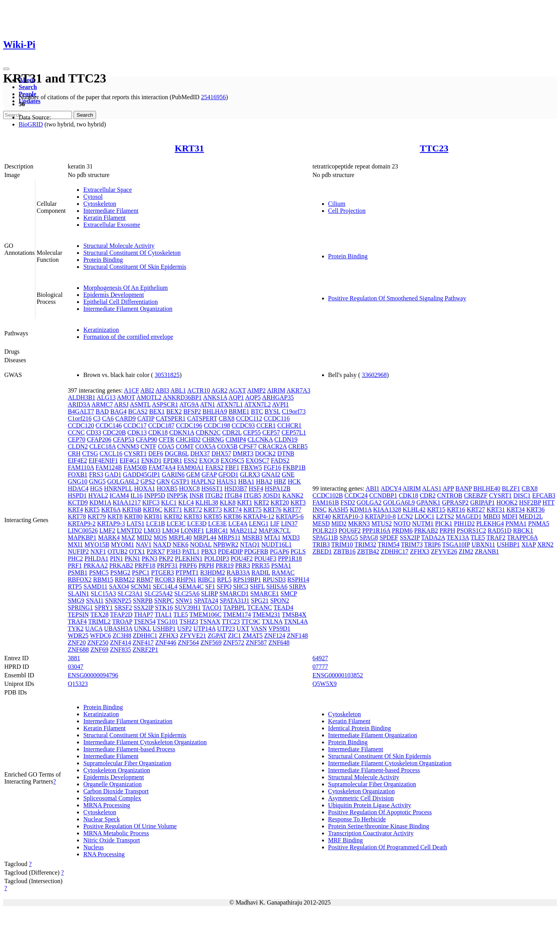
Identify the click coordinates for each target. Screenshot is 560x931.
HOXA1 (145, 488)
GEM (193, 474)
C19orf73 (294, 411)
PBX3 (209, 551)
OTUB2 (117, 551)
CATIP (146, 418)
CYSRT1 (136, 453)
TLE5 (181, 615)
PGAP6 (279, 551)
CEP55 (252, 432)
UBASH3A (118, 629)
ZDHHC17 (395, 551)
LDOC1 (425, 516)
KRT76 (272, 509)
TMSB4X (294, 615)
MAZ (128, 537)
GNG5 (97, 481)
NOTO (402, 523)
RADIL (261, 572)
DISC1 (522, 495)
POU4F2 (242, 558)
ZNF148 (297, 636)
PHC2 (75, 558)
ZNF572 (234, 643)
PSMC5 (99, 572)
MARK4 (109, 537)
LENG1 (259, 523)
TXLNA (272, 622)
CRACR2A (272, 446)
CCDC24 (356, 495)
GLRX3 (250, 474)
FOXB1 (78, 474)
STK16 (164, 608)
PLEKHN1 (189, 558)
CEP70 (76, 439)
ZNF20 (77, 643)
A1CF (132, 390)
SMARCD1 (234, 593)
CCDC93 (243, 425)
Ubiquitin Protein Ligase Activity (370, 805)
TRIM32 (365, 544)
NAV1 (144, 544)
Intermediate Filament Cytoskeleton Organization (145, 742)
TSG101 (168, 622)
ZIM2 (466, 551)
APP (448, 488)
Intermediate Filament (111, 211)
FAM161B (326, 502)
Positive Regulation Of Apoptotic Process (380, 812)
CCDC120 (81, 425)
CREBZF (476, 495)
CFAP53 (123, 439)
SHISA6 (277, 586)
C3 (97, 418)
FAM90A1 (190, 467)
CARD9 (125, 418)
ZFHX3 (169, 636)
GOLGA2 (369, 502)
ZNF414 (121, 643)
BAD (102, 411)
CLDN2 (78, 446)
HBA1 (246, 481)
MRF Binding (346, 840)
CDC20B (114, 432)
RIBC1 (207, 579)
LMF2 (108, 530)
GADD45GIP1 (142, 474)
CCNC (76, 432)
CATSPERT (202, 418)
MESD (321, 523)
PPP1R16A (376, 530)
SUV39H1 (188, 608)
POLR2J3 (325, 530)
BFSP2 (192, 411)
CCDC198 (217, 425)
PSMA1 (281, 565)
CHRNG (213, 439)
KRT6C (153, 509)
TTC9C (251, 622)
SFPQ (224, 586)
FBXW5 (252, 467)
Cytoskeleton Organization (117, 770)
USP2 (185, 629)
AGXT (237, 390)
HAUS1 (227, 481)
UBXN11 (483, 544)
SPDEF (389, 537)
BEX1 (157, 411)
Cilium (337, 204)
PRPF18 (145, 565)
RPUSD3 (274, 579)
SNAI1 (95, 601)
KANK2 (293, 495)
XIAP (529, 544)
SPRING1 (80, 608)
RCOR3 (165, 579)
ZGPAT (217, 636)
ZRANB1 (487, 551)
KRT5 (92, 509)
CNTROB (450, 495)
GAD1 (113, 474)
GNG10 (78, 481)
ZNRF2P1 (145, 650)
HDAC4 (78, 488)
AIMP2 (256, 390)
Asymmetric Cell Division (361, 798)
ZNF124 (275, 636)
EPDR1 (173, 460)
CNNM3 (128, 446)
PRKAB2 (121, 565)
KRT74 (233, 509)
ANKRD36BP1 (182, 397)
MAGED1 (468, 516)
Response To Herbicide (357, 819)
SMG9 (76, 601)
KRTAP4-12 (259, 516)
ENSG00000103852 (338, 675)
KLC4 (186, 502)
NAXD (162, 544)
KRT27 (476, 509)
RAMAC (283, 572)
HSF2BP (530, 502)
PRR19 (224, 565)
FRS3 (96, 474)
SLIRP (209, 593)
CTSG (90, 453)
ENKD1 (151, 460)
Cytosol (93, 197)
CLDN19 (286, 439)
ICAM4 (119, 495)
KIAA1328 (387, 509)
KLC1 (169, 502)
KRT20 (280, 502)
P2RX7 (156, 551)
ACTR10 (199, 390)
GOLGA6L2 (123, 481)
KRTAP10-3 (348, 516)
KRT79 (97, 516)
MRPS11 (229, 537)
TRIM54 (388, 544)
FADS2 (280, 460)
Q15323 (78, 684)
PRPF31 (167, 565)
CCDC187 (161, 425)
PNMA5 (539, 523)
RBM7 (145, 579)
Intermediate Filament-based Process (129, 749)
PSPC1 (141, 572)
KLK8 (228, 502)
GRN (163, 481)
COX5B (227, 446)
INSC (320, 509)
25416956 (213, 97)
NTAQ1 (250, 544)
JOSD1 (272, 495)
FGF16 (272, 467)
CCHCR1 (289, 425)
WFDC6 (100, 636)
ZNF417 (143, 643)
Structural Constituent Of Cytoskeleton (132, 253)
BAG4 (119, 411)
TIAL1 (163, 615)
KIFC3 (151, 502)
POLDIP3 (217, 558)
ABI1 (373, 488)
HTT (549, 502)
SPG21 (260, 601)
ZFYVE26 (444, 551)
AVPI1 (281, 404)
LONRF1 (192, 530)
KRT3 (298, 502)
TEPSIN (78, 615)
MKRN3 (359, 523)
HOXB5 (167, 488)
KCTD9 (78, 502)
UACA (94, 629)
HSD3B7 (236, 488)
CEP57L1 (294, 432)
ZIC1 (234, 636)
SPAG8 (369, 537)
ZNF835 (121, 650)
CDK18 (158, 432)
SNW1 (184, 601)
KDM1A (100, 502)
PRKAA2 (96, 565)
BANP (464, 488)
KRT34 (515, 509)
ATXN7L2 (257, 404)
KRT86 (233, 516)
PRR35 (261, 565)
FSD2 (348, 502)
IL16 (137, 495)
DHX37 (200, 453)
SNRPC (164, 601)
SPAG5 (349, 537)
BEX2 (174, 411)
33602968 (374, 375)
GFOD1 (228, 474)
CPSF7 (248, 446)
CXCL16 (111, 453)
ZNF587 (256, 643)
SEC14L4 (165, 586)
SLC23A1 (130, 593)
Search (28, 87)
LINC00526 (83, 530)
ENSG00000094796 (93, 675)
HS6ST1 (212, 488)
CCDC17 (135, 425)
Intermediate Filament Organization (128, 309)
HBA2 (264, 481)
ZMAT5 (253, 636)
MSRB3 (252, 537)
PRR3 (243, 565)
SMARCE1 (264, 593)
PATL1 (191, 551)
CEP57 (271, 432)
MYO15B (97, 544)
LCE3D (197, 523)
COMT (185, 446)
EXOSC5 (233, 460)
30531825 (167, 375)
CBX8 (227, 418)
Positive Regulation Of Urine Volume (130, 826)
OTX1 (137, 551)
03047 (75, 667)
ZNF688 (78, 650)
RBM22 (125, 579)
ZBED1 (322, 551)
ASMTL (140, 404)
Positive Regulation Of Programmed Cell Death (388, 847)
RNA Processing (104, 854)
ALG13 (106, 397)
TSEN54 (145, 622)
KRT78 (77, 516)
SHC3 (241, 586)
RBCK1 (523, 530)
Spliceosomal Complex (112, 798)
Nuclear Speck (101, 819)
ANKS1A (215, 397)
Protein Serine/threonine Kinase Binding (379, 826)
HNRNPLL (118, 488)
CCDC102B (328, 495)
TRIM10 (342, 544)
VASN (259, 629)
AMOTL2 (149, 397)
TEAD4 (283, 608)
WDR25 (78, 636)
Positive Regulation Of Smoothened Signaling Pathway (397, 298)
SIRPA (297, 586)
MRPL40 (180, 537)
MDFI (510, 516)
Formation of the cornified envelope (128, 337)
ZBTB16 (344, 551)
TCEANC (260, 608)
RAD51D (500, 530)
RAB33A (238, 572)
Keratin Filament (104, 218)
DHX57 (221, 453)
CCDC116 (277, 418)
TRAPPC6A (522, 537)
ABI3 (163, 390)
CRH (74, 453)
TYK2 (76, 629)
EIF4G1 (130, 460)
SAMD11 (96, 586)
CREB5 (298, 446)
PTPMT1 (187, 572)
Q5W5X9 (325, 684)
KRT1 (245, 502)
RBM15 (103, 579)
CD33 (94, 432)
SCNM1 (141, 586)
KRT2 (262, 502)
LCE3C (176, 523)
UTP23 (226, 629)
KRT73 (213, 509)
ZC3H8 (122, 636)
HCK (294, 481)
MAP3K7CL (275, 530)
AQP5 (253, 397)
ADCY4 (391, 488)
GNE (288, 474)
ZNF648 (279, 643)
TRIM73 (412, 544)
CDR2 (428, 495)
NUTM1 (423, 523)
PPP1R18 (290, 558)
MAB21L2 (243, 530)
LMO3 (152, 530)
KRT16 (456, 509)
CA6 (108, 418)
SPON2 (280, 601)
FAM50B (135, 467)
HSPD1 (77, 495)
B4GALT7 (81, 411)
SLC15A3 (103, 593)
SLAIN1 (78, 593)
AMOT (126, 397)
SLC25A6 (187, 593)
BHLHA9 (215, 411)
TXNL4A (296, 622)
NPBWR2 (226, 544)
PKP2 (166, 558)
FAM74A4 (162, 467)
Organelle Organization (112, 784)
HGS (96, 488)
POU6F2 (350, 530)
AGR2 (219, 390)
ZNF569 (211, 643)
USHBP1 (164, 629)
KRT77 (292, 509)
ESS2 (191, 460)
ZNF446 (166, 643)
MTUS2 (381, 523)
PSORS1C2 (471, 530)
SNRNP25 (118, 601)
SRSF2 (123, 608)
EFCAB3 (544, 495)
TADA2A (433, 537)
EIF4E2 (77, 460)
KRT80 (133, 516)
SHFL (258, 586)
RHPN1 (186, 579)
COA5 (166, 446)
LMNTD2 (129, 530)
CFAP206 (99, 439)
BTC (257, 411)
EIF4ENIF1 (103, 460)
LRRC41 (217, 530)
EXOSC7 (257, 460)
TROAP (122, 622)
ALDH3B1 (81, 397)
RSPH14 (298, 579)
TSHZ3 (189, 622)
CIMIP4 (236, 439)
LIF (275, 523)
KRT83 (193, 516)
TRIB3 (321, 544)
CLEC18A (103, 446)
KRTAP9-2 (82, 523)
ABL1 (178, 390)
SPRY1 (104, 608)
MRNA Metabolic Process (116, 833)
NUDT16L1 (276, 544)
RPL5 (224, 579)
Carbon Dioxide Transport (116, 791)
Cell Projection (347, 211)
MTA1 (272, 537)
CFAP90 (146, 439)
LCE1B (156, 523)
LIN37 (290, 523)
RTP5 (75, 586)
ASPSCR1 (165, 404)
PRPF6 (188, 565)
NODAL (201, 544)
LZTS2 (445, 516)
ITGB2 (214, 495)
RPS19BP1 (247, 579)
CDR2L (232, 432)
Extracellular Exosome (112, 225)
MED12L (531, 516)
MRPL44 (205, 537)
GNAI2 (271, 474)
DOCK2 (265, 453)
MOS (160, 537)
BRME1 (239, 411)
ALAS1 (432, 488)
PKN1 (132, 558)
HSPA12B (278, 488)
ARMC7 (102, 404)
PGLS (298, 551)
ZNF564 (188, 643)
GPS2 (148, 481)
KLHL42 (414, 509)
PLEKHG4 (490, 523)
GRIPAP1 (482, 502)
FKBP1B (294, 467)
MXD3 (291, 537)
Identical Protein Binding (360, 728)
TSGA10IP (456, 544)
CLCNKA (260, 439)
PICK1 (444, 523)
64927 (320, 658)
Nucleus (93, 847)
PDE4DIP (230, 551)
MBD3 (492, 516)
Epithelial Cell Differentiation (121, 302)
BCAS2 (138, 411)
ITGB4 (233, 495)
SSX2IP (144, 608)
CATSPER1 (171, 418)
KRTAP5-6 (290, 516)
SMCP (289, 593)
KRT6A (111, 509)
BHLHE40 (487, 488)
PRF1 (75, 565)
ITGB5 (252, 495)
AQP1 (236, 397)
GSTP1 (180, 481)
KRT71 (173, 509)
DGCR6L (177, 453)
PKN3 (149, 558)
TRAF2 (496, 537)
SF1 (210, 586)
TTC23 (434, 148)
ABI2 (147, 390)
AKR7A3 (298, 390)
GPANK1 (429, 502)
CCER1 (266, 425)
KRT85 (213, 516)
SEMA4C (191, 586)
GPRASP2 (455, 502)
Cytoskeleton (100, 204)
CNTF (148, 446)
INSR (196, 495)
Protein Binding (103, 260)
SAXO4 (119, 586)
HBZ (280, 481)
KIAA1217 (127, 502)
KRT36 (535, 509)
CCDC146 (109, 425)
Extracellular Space (108, 190)
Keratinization (101, 330)
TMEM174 (237, 615)
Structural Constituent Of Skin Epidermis (135, 267)
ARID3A (79, 404)
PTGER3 (163, 572)
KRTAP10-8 (380, 516)
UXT (243, 629)
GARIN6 (173, 474)
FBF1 (232, 467)
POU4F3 (265, 558)
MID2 (144, 537)
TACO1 (212, 608)
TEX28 (99, 615)
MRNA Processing (107, 805)
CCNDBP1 (383, 495)
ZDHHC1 (145, 636)
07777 (320, 667)
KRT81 (153, 516)
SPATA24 (206, 601)
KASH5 (338, 509)
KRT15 (436, 509)
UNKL (142, 629)
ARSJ (121, 404)
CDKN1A (182, 432)
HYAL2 (98, 495)
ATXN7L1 (229, 404)
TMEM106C (206, 615)
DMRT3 (243, 453)
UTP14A (204, 629)
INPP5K (177, 495)
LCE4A (238, 523)
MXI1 (75, 544)
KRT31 (189, 148)
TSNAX (210, 622)
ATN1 (207, 404)
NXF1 (98, 551)
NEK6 (181, 544)
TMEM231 (266, 615)
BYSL (272, 411)
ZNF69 (99, 650)
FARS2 (214, 467)
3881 (74, 658)
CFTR (166, 439)
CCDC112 (249, 418)
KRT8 (115, 516)
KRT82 (173, 516)
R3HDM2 (213, 572)
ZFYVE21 (193, 636)
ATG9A (189, 404)
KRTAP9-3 (111, 523)
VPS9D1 (279, 629)
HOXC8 (189, 488)
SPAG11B (325, 537)
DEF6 (156, 453)
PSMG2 (121, 572)
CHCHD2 (188, 439)
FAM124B (109, 467)
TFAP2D (121, 615)
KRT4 (75, 509)
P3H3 (173, 551)
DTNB (286, 453)
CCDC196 (189, 425)
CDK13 (137, 432)
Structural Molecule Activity (119, 246)
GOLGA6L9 (399, 502)
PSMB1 (78, 572)
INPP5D (155, 495)
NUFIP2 (78, 551)
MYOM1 (122, 544)
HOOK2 (507, 502)
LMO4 (171, 530)
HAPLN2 (203, 481)
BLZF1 (511, 488)
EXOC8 (209, 460)
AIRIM (276, 390)
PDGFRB (256, 551)
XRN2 (545, 544)
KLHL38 (207, 502)
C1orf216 (80, 418)
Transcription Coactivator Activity (371, 833)
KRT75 (253, 509)
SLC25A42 (158, 593)
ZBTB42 (368, 551)
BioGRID (31, 124)
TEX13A (458, 537)
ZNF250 (98, 643)
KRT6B (132, 509)
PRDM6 (402, 530)
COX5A (205, 446)
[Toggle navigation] (6, 69)
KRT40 (322, 516)
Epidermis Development (114, 295)
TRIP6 (433, 544)
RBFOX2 (80, 579)
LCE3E (217, 523)
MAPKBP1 (82, 537)
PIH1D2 (464, 523)
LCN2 (405, 516)
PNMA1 (516, 523)
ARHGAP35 (278, 397)
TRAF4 (77, 622)
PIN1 (117, 558)
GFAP (209, 474)
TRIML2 (100, 622)
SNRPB (143, 601)
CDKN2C (208, 432)
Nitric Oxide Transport (112, 840)
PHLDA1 (96, 558)
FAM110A (81, 467)
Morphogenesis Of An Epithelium (125, 288)
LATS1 (135, 523)
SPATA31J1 (234, 601)
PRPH (206, 565)
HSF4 (256, 488)
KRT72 (193, 509)
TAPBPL (234, 608)
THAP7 (143, 615)
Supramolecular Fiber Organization (127, 763)
